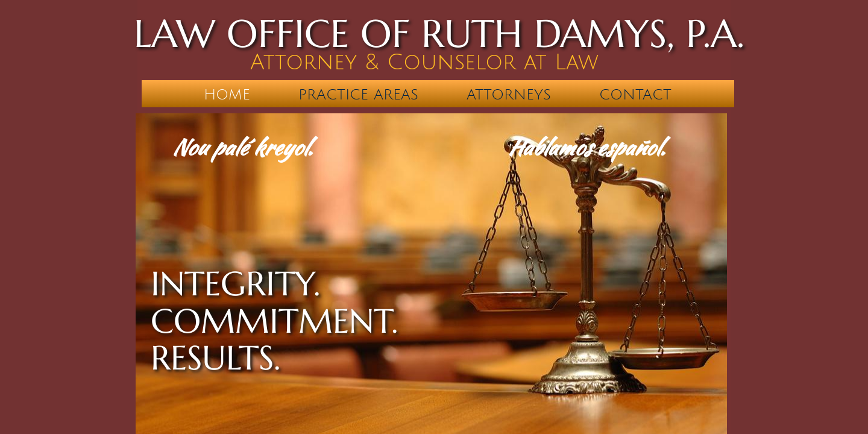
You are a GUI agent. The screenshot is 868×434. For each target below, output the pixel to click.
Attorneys (509, 95)
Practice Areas (358, 95)
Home (227, 95)
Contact (635, 95)
